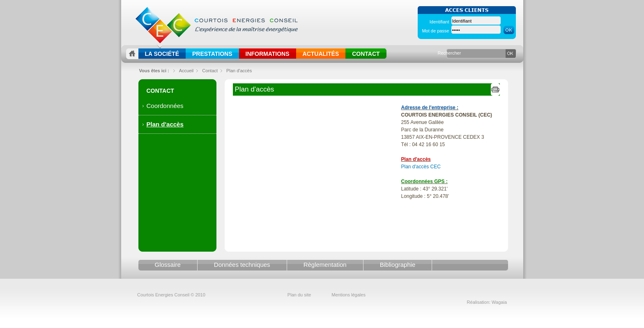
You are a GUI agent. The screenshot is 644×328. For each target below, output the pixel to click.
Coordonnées (165, 106)
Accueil (186, 71)
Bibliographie (398, 265)
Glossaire (168, 265)
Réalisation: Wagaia (487, 302)
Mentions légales (348, 295)
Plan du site (299, 295)
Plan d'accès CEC (421, 167)
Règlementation (325, 265)
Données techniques (242, 265)
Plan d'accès (239, 71)
